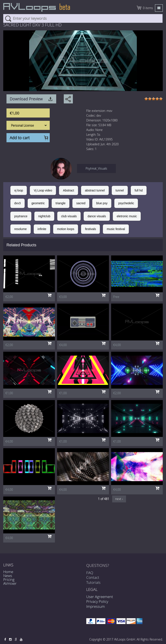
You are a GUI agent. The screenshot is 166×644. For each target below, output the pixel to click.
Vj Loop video (43, 190)
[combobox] (83, 18)
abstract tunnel (95, 190)
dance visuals (97, 216)
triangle (61, 203)
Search (8, 18)
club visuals (69, 216)
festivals (90, 229)
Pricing (9, 579)
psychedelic (126, 203)
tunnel (120, 190)
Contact (93, 581)
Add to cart (20, 138)
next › (119, 499)
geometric (38, 203)
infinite (42, 229)
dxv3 (18, 203)
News (8, 576)
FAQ (90, 576)
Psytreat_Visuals (96, 168)
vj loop (19, 190)
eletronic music (127, 216)
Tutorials (93, 586)
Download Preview (26, 99)
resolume (21, 229)
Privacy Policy (97, 601)
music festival (116, 229)
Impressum (96, 606)
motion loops (66, 229)
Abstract (68, 190)
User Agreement (100, 597)
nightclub (44, 216)
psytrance (21, 216)
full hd (139, 190)
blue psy (102, 203)
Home (8, 572)
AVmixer (10, 583)
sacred (81, 203)
